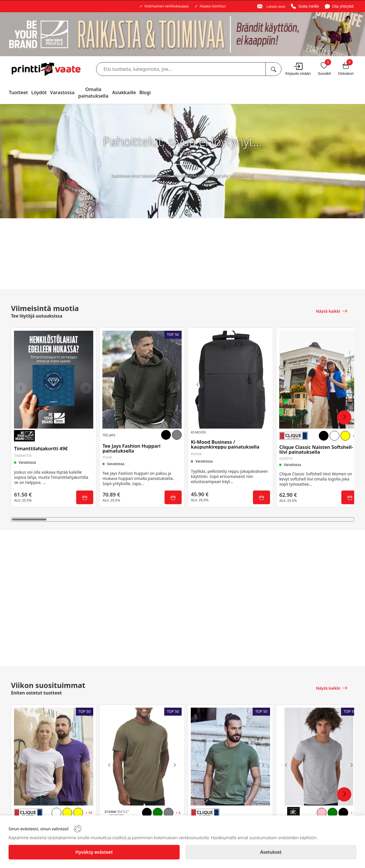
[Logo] (46, 69)
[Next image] (85, 387)
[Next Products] (344, 417)
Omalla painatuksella (93, 92)
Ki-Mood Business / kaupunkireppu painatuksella (226, 441)
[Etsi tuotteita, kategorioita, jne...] (273, 69)
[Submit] (83, 496)
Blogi (145, 92)
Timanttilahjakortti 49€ (42, 446)
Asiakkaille (124, 92)
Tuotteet (18, 92)
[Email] (271, 6)
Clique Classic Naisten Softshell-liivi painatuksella (318, 448)
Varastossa (62, 92)
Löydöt (39, 92)
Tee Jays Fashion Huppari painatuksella (133, 446)
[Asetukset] (271, 852)
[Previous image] (23, 387)
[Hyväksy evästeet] (94, 852)
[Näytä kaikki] (332, 310)
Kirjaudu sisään (298, 73)
